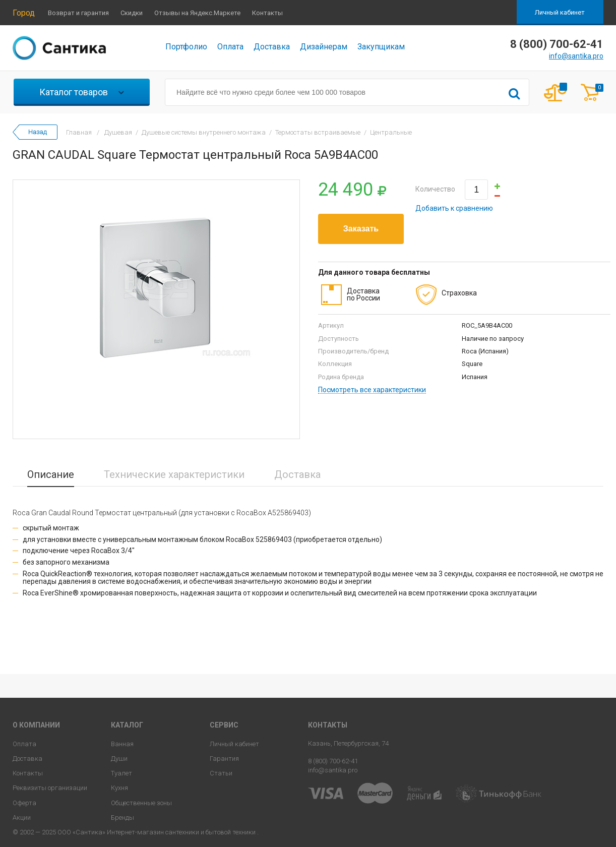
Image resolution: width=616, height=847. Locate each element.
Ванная (122, 744)
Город (24, 13)
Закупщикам (381, 47)
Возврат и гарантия (78, 13)
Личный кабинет (560, 12)
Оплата (230, 47)
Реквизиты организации (50, 788)
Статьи (221, 773)
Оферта (24, 803)
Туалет (121, 773)
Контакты (267, 13)
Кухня (119, 788)
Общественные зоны (141, 803)
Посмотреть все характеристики (372, 390)
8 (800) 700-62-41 (333, 761)
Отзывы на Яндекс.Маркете (197, 13)
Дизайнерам (324, 47)
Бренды (122, 818)
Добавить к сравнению (454, 208)
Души (119, 759)
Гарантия (224, 759)
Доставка (272, 47)
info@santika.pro (576, 56)
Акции (22, 818)
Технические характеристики (174, 474)
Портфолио (186, 47)
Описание (51, 474)
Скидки (132, 13)
